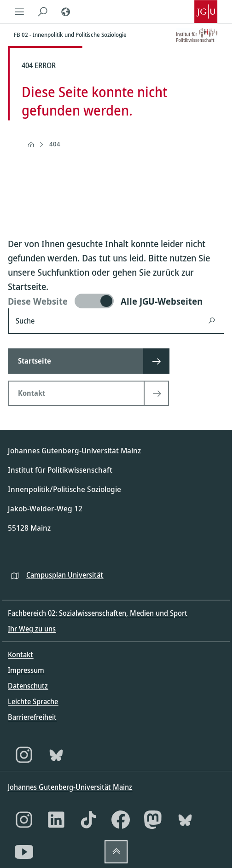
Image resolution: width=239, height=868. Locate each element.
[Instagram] (24, 755)
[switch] (116, 301)
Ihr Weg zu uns (32, 629)
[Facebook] (121, 820)
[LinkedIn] (56, 820)
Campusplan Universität (65, 575)
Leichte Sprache (33, 701)
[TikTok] (88, 820)
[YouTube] (24, 852)
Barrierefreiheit (32, 717)
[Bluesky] (56, 755)
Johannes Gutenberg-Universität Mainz (70, 787)
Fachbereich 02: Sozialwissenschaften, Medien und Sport (98, 613)
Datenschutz (28, 686)
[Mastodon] (153, 820)
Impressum (26, 670)
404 (55, 144)
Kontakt (20, 654)
